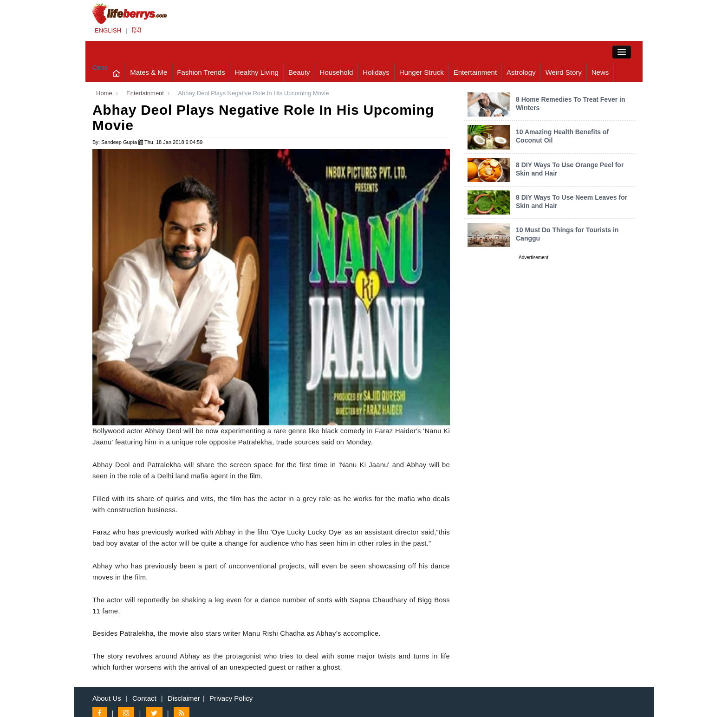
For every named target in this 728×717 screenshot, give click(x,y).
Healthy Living (257, 72)
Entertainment (475, 72)
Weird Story (564, 72)
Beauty (299, 72)
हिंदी (136, 30)
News (600, 72)
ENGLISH (108, 30)
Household (337, 72)
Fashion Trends (201, 72)
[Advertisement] (533, 402)
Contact (144, 698)
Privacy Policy (231, 698)
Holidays (376, 72)
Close (100, 68)
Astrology (521, 72)
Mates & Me (149, 72)
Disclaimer (184, 698)
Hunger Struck (422, 72)
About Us (107, 698)
